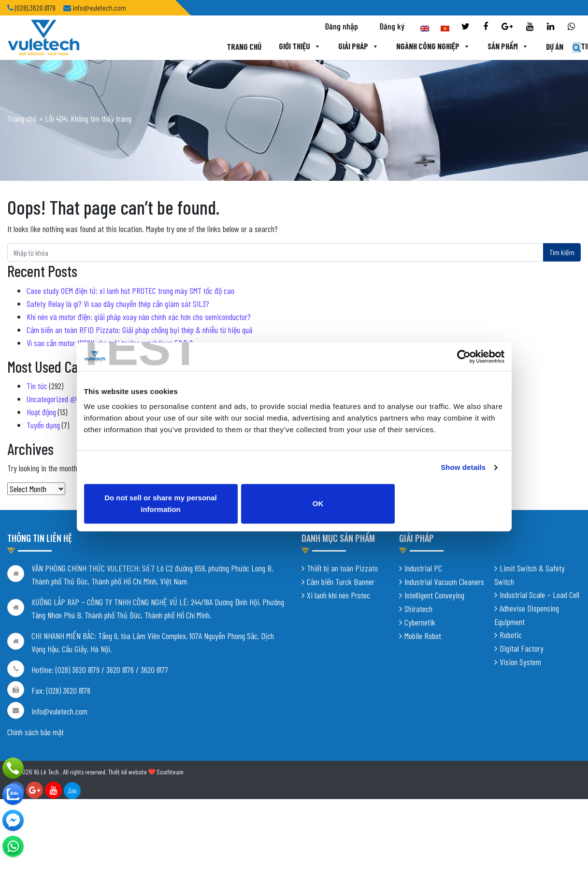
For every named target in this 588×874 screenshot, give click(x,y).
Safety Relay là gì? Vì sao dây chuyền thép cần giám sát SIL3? (118, 304)
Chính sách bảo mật (36, 735)
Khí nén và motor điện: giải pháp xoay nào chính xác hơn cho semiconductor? (139, 317)
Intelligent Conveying (434, 598)
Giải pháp (295, 47)
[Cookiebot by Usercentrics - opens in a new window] (462, 363)
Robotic (511, 638)
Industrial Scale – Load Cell (539, 597)
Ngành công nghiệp (371, 47)
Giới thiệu (236, 47)
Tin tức (537, 47)
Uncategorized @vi (54, 399)
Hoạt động (41, 412)
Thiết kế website (127, 775)
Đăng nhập (341, 27)
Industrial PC (423, 571)
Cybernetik (420, 625)
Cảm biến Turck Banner (341, 584)
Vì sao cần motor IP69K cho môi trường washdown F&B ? (110, 343)
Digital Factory (522, 651)
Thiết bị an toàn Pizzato (342, 571)
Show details (463, 473)
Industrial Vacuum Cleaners (444, 584)
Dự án (493, 47)
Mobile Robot (423, 639)
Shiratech (418, 612)
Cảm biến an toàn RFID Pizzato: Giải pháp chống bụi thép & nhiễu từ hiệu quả (139, 330)
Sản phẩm (446, 47)
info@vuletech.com (59, 714)
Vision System (520, 665)
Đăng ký (392, 27)
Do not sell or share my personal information (188, 504)
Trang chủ (180, 47)
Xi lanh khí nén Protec (338, 598)
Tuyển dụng (43, 425)
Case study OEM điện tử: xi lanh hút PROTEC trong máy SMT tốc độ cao (130, 291)
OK (400, 504)
